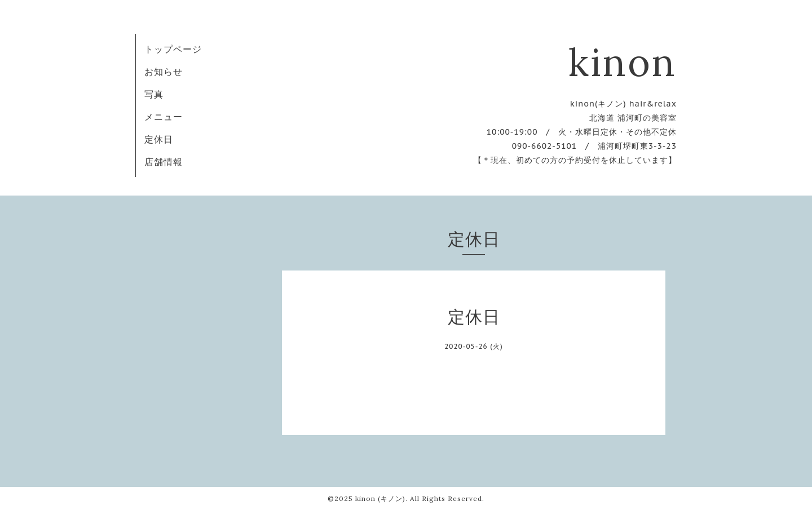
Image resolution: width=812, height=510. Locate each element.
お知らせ (164, 72)
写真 (154, 94)
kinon (623, 62)
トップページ (173, 49)
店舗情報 (164, 162)
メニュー (164, 117)
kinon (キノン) (380, 498)
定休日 (159, 139)
